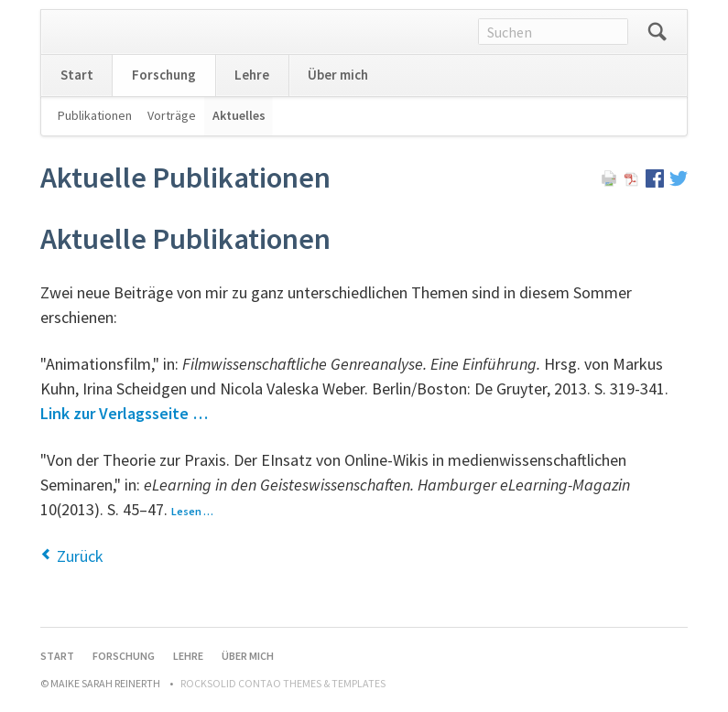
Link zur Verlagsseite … (124, 413)
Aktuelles (239, 115)
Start (77, 75)
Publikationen (95, 115)
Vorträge (172, 115)
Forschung (164, 75)
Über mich (338, 75)
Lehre (252, 75)
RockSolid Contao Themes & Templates (283, 683)
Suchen (657, 32)
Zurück (80, 556)
